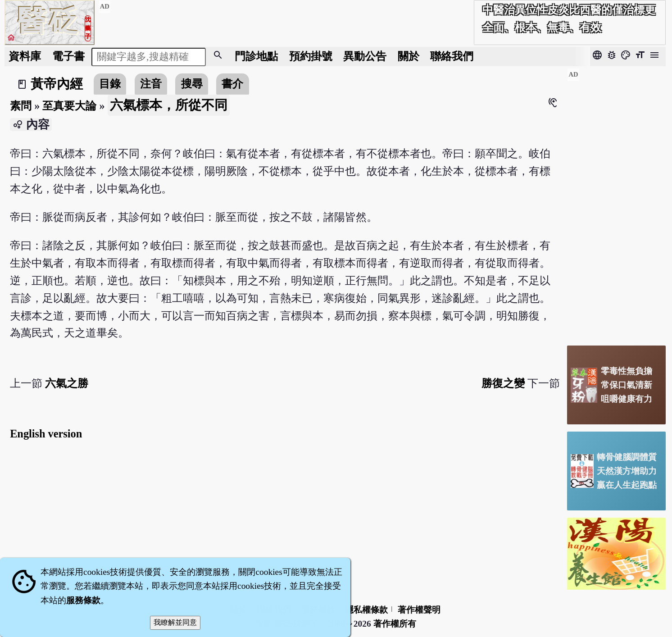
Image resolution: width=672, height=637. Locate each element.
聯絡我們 (452, 56)
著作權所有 (395, 624)
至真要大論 (69, 106)
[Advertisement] (616, 203)
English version (46, 434)
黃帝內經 (57, 84)
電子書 (68, 56)
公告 (365, 56)
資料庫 (25, 56)
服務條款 (83, 600)
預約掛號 (311, 56)
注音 (151, 84)
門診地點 (256, 56)
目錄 (110, 84)
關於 (409, 56)
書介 (232, 84)
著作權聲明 (419, 610)
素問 (21, 106)
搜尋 (192, 84)
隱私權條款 (366, 610)
